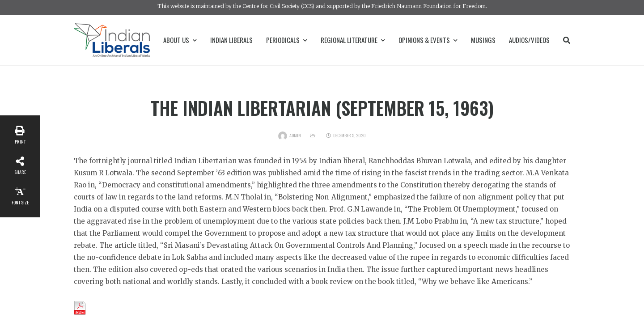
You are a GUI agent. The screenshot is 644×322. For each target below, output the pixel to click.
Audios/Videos (529, 40)
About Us (180, 40)
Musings (483, 40)
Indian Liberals (231, 40)
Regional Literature (353, 40)
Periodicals (287, 40)
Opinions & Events (428, 40)
